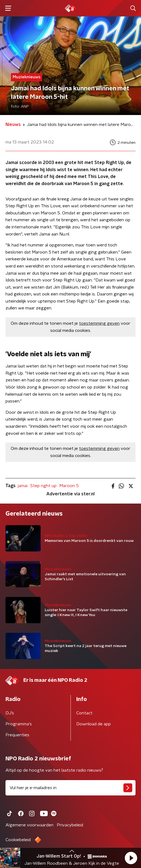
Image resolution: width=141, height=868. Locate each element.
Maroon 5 (69, 486)
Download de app (94, 724)
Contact (84, 713)
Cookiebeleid (18, 840)
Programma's (19, 724)
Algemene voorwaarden (29, 825)
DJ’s (10, 713)
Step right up (43, 486)
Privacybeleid (70, 825)
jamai (23, 486)
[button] (131, 858)
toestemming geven (99, 323)
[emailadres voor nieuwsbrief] (70, 788)
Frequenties (17, 735)
